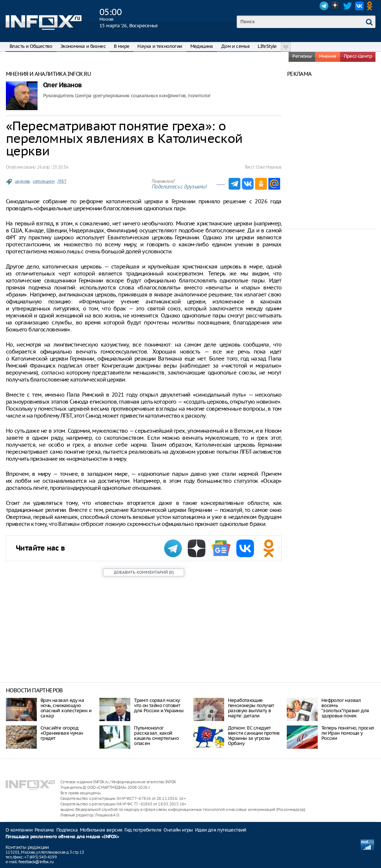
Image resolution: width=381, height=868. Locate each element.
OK (371, 6)
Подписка (67, 830)
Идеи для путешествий (221, 830)
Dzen (336, 6)
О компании (19, 830)
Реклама (44, 830)
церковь (22, 181)
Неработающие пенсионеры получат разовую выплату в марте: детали (251, 708)
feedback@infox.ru (36, 862)
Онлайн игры (178, 830)
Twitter (348, 6)
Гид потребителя (143, 830)
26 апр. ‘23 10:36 (52, 167)
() (144, 572)
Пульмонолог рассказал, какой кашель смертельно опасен (156, 736)
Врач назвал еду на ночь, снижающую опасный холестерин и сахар (66, 708)
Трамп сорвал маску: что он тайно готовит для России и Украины (159, 705)
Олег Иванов (62, 85)
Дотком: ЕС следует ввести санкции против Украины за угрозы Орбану (254, 736)
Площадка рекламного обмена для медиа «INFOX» (62, 837)
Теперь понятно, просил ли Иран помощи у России (348, 733)
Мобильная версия (101, 830)
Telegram (324, 6)
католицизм (44, 181)
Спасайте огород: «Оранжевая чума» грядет (62, 733)
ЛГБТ (62, 181)
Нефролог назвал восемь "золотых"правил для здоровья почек (345, 708)
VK (359, 6)
